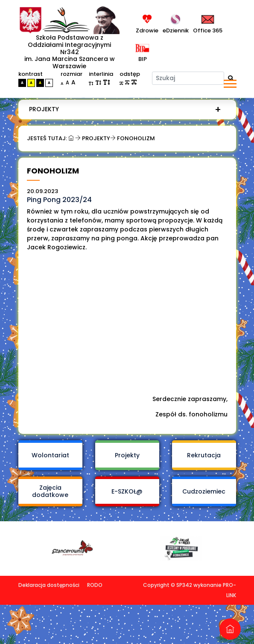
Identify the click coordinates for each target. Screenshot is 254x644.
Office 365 (208, 30)
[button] (229, 82)
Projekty (44, 109)
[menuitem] (125, 109)
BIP (141, 59)
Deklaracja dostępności (49, 568)
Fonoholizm (136, 138)
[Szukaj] (188, 78)
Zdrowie (147, 30)
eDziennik (176, 30)
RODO (95, 568)
